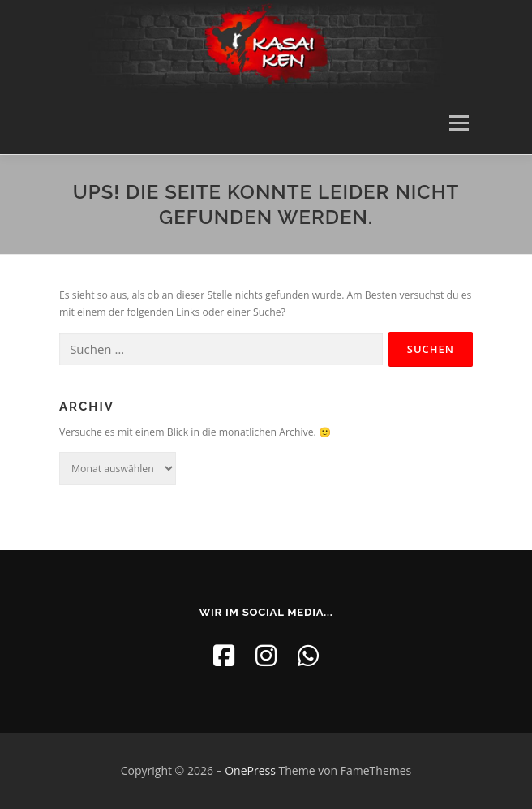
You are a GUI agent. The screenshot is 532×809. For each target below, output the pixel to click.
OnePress (250, 770)
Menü (458, 124)
